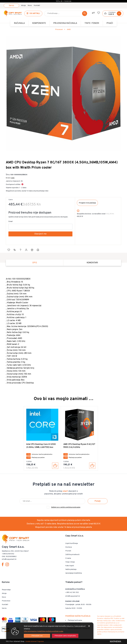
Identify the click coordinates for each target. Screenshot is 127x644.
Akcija (23, 6)
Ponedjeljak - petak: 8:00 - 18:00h (78, 605)
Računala (19, 23)
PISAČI (110, 23)
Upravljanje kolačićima (74, 573)
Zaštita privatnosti (72, 555)
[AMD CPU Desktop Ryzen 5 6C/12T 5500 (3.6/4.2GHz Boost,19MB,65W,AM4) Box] (92, 466)
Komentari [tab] (92, 263)
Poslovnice (6, 601)
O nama (68, 558)
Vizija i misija (70, 562)
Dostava (69, 547)
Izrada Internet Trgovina (35, 641)
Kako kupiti (70, 566)
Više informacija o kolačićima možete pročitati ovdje (44, 631)
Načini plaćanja (71, 569)
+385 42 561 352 (72, 592)
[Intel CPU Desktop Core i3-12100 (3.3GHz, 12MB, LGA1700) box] (55, 466)
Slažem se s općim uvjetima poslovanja (66, 507)
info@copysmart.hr (73, 596)
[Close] (37, 636)
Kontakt (37, 6)
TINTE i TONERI (92, 23)
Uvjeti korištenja (72, 543)
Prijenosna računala (65, 23)
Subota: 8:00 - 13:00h (74, 608)
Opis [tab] (35, 263)
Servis (11, 6)
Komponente (39, 23)
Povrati (68, 551)
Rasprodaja (6, 590)
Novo (30, 6)
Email (10, 221)
